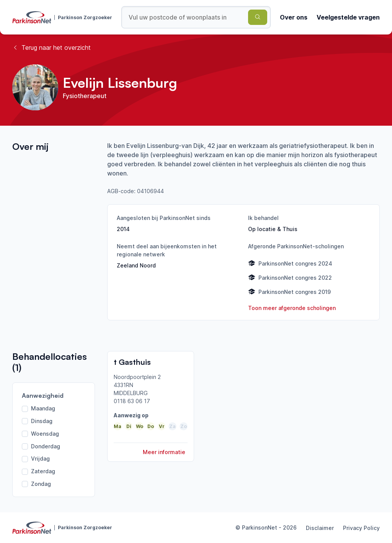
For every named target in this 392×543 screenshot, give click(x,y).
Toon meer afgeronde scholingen (292, 308)
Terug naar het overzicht (51, 48)
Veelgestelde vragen (348, 17)
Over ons (294, 17)
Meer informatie (164, 452)
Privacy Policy (361, 528)
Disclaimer (320, 528)
